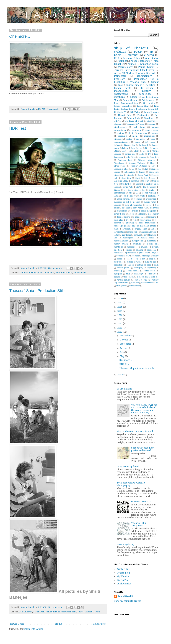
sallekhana (119, 265)
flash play (118, 220)
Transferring (119, 193)
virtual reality (124, 280)
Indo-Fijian (131, 157)
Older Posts (99, 624)
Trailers (152, 190)
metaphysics (137, 241)
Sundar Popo (127, 184)
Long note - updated (128, 466)
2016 (120, 307)
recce (152, 139)
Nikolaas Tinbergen (137, 163)
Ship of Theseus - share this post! (135, 432)
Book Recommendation (126, 103)
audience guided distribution (127, 202)
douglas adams (123, 217)
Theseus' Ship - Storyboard (140, 524)
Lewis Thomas (151, 112)
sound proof (149, 271)
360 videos (150, 142)
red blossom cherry (136, 259)
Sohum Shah (133, 118)
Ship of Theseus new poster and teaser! (142, 449)
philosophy (144, 253)
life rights (146, 88)
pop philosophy (123, 256)
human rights (123, 88)
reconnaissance (122, 142)
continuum (136, 130)
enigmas (142, 133)
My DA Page (123, 580)
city (116, 73)
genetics (150, 85)
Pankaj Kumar (53, 612)
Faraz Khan (39, 612)
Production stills (68, 612)
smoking (118, 271)
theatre (117, 277)
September (126, 344)
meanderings (121, 91)
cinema (149, 55)
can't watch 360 (140, 208)
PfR (153, 166)
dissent (155, 82)
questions (119, 97)
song (138, 142)
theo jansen (129, 277)
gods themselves (147, 223)
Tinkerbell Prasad (135, 124)
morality (137, 244)
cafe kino (126, 208)
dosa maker (153, 214)
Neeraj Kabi (125, 115)
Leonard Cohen (132, 58)
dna (120, 85)
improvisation (141, 229)
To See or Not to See (134, 190)
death (131, 133)
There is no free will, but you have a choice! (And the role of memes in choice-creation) (144, 409)
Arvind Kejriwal (147, 73)
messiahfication (121, 241)
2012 (120, 323)
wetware (135, 283)
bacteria (117, 205)
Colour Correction (46, 273)
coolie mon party (148, 211)
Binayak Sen (129, 145)
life (115, 238)
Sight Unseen (150, 178)
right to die (151, 262)
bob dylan (139, 127)
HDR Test (18, 128)
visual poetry (141, 280)
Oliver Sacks (120, 166)
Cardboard (143, 145)
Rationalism (129, 172)
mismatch (151, 241)
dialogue (141, 214)
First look (126, 151)
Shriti (97, 612)
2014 (120, 315)
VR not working (149, 193)
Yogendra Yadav (128, 196)
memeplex (149, 136)
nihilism (118, 139)
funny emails (145, 220)
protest (136, 256)
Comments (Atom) (33, 629)
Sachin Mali (143, 175)
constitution (122, 211)
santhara (130, 265)
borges (148, 205)
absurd (152, 124)
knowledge (126, 235)
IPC (149, 154)
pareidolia (151, 250)
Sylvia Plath (128, 187)
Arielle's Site (123, 569)
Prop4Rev (119, 79)
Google (146, 151)
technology (139, 274)
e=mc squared (139, 217)
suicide (134, 97)
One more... (20, 36)
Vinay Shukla (80, 273)
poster (129, 139)
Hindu (141, 154)
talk (128, 274)
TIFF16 (117, 121)
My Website (123, 576)
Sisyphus (135, 181)
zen (157, 283)
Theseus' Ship (138, 82)
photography (121, 94)
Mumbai (133, 55)
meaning (122, 136)
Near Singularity (125, 544)
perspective (131, 253)
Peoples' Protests (139, 166)
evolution (120, 52)
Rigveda (130, 175)
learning (153, 235)
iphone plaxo (133, 232)
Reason (142, 172)
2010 (120, 332)
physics (155, 253)
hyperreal (127, 229)
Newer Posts (17, 624)
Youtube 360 (153, 196)
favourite (152, 217)
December (126, 336)
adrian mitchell (123, 199)
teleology (152, 274)
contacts (134, 211)
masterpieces (129, 238)
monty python (121, 244)
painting (139, 250)
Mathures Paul (125, 160)
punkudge (146, 256)
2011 (120, 328)
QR (133, 169)
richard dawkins (134, 262)
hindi (116, 229)
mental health (148, 238)
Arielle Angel (148, 100)
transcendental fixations (148, 277)
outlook (129, 250)
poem (118, 55)
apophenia (138, 199)
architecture (151, 199)
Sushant (139, 184)
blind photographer (133, 205)
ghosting (130, 223)
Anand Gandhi (130, 100)
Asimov (132, 64)
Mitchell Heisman (146, 160)
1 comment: (53, 109)
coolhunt (122, 61)
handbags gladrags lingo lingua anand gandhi (135, 226)
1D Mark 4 (128, 73)
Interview (143, 157)
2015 (120, 311)
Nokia (153, 163)
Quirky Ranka (124, 584)
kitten (116, 235)
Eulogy (125, 148)
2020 (120, 298)
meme (136, 136)
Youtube (142, 196)
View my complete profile (127, 601)
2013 (120, 319)
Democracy (120, 76)
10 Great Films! (125, 389)
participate (119, 253)
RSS (139, 169)
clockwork (154, 208)
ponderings (145, 94)
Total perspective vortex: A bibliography (131, 484)
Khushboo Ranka (149, 64)
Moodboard (119, 163)
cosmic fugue (152, 130)
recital (120, 259)
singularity (151, 268)
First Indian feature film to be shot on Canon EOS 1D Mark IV (136, 109)
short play (138, 268)
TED (138, 187)
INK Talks (135, 112)
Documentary (144, 76)
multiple (145, 247)
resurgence (119, 262)
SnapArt (146, 181)
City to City (149, 103)
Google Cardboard (141, 502)
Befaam (117, 145)
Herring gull (130, 154)
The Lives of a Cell (134, 121)
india (153, 229)
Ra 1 (146, 169)
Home (59, 624)
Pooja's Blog (123, 573)
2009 (120, 375)
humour (155, 133)
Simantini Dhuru (121, 181)
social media (133, 271)
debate (131, 214)
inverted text (119, 232)
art (151, 52)
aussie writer (150, 202)
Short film (126, 178)
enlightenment (134, 85)
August (124, 348)
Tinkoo (117, 190)
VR (137, 193)
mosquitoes (132, 247)
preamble (141, 139)
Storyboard (150, 118)
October (124, 340)
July (122, 352)
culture (121, 133)
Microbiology (125, 67)
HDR (58, 273)
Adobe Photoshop (27, 273)
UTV (130, 193)
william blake (147, 283)
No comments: (55, 268)
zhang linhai (121, 286)
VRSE (116, 196)
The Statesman (149, 187)
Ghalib (137, 151)
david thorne (120, 214)
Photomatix (67, 273)
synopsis (118, 274)
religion (152, 259)
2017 (120, 303)
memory (146, 91)
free (128, 220)
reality (156, 256)
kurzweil (137, 235)
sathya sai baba (144, 265)
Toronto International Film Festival (134, 70)
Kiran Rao (154, 157)
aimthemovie (120, 127)
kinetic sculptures (149, 232)
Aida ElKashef (25, 612)
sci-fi (156, 265)
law (145, 235)
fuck (135, 220)
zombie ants (135, 286)
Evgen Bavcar (137, 148)
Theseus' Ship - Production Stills (37, 291)
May (122, 356)
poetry (138, 52)
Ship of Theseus (85, 612)
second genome (124, 268)
